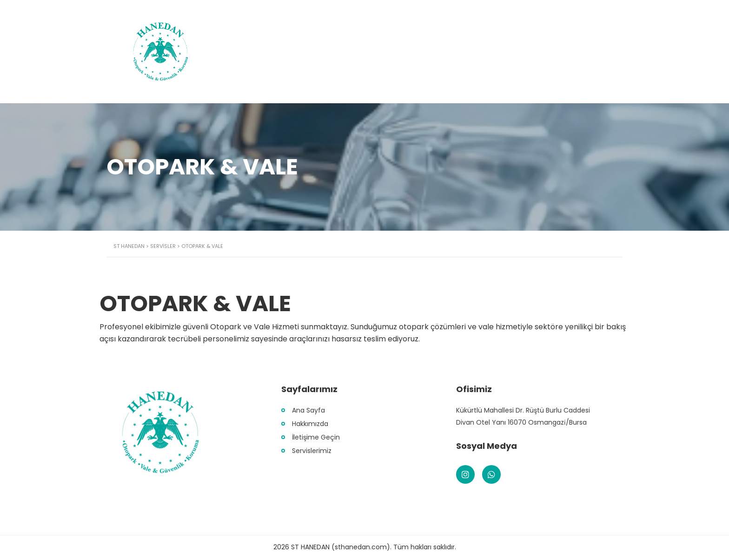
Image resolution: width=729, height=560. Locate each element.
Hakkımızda (310, 424)
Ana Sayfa (308, 410)
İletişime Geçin (316, 437)
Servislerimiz (312, 451)
